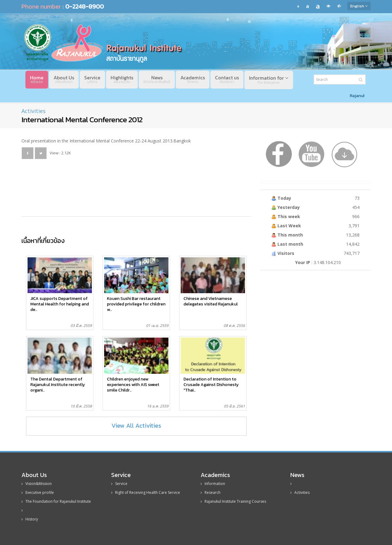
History (30, 519)
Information (213, 484)
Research (211, 492)
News (157, 79)
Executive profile (38, 492)
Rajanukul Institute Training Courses (233, 501)
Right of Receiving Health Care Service (146, 492)
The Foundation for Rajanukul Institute (56, 501)
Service (92, 79)
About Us (64, 79)
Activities (34, 111)
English (359, 6)
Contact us (227, 79)
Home (37, 79)
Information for (269, 80)
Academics (193, 79)
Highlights (122, 79)
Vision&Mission (37, 484)
